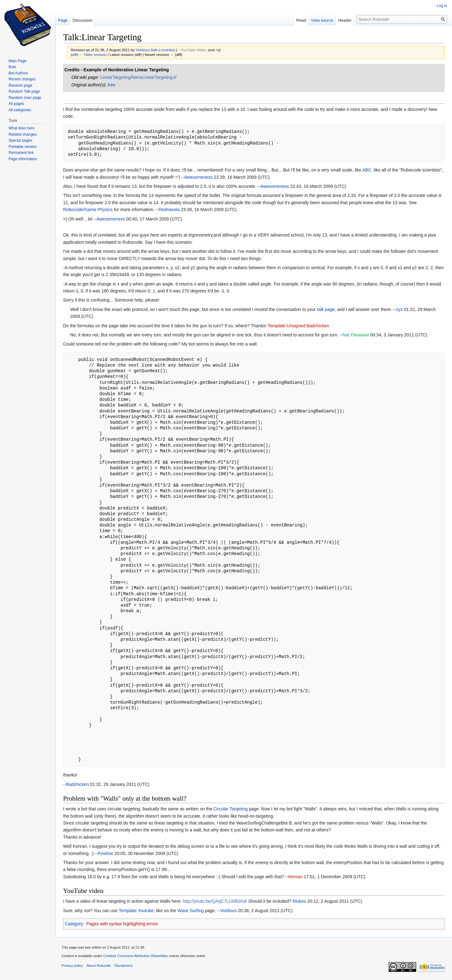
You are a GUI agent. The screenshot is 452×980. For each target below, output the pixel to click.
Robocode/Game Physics (88, 210)
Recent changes (22, 79)
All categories (20, 110)
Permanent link (21, 153)
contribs (167, 50)
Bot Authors (18, 73)
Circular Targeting (231, 809)
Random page (20, 85)
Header (345, 20)
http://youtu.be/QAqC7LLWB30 (213, 901)
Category (74, 924)
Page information (23, 159)
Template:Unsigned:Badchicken (299, 326)
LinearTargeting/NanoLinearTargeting (136, 77)
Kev (111, 85)
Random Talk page (24, 91)
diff (74, 54)
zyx (399, 309)
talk (155, 50)
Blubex (299, 901)
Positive (105, 853)
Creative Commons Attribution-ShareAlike (135, 956)
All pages (16, 104)
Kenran (296, 877)
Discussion (82, 20)
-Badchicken (77, 784)
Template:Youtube (136, 911)
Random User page (25, 98)
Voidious (228, 911)
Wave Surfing (191, 911)
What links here (22, 128)
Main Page (17, 61)
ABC (367, 170)
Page (63, 20)
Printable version (22, 147)
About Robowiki (99, 966)
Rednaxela (169, 210)
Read (301, 20)
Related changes (23, 134)
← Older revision (93, 54)
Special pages (20, 140)
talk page (326, 309)
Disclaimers (124, 966)
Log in (442, 6)
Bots (12, 67)
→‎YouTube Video (191, 50)
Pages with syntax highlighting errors (122, 924)
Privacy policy (72, 966)
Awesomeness (198, 177)
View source (322, 20)
